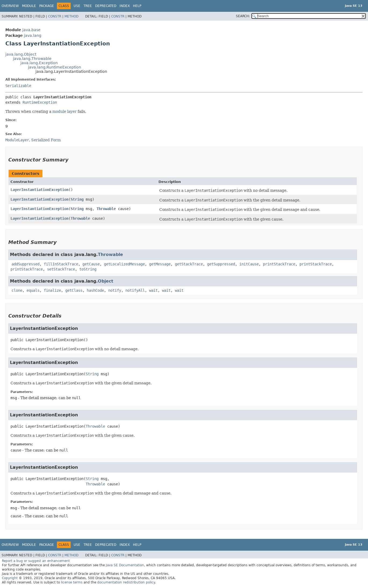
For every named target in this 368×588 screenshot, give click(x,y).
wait (153, 290)
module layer (64, 111)
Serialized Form (46, 140)
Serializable (18, 86)
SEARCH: (243, 16)
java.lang (33, 35)
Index (125, 6)
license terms (72, 582)
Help (137, 6)
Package (47, 6)
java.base (31, 30)
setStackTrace (61, 269)
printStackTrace (279, 264)
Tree (88, 6)
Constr (55, 16)
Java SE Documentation (125, 565)
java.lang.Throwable (32, 59)
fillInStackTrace (61, 264)
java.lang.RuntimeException (55, 67)
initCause (249, 264)
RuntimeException (40, 102)
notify (115, 290)
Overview (10, 6)
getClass (74, 290)
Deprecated (106, 6)
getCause (91, 264)
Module (29, 6)
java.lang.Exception (39, 63)
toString (88, 269)
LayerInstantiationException (39, 190)
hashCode (95, 290)
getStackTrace (189, 264)
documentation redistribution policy (126, 582)
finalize (52, 290)
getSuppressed (221, 264)
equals (33, 290)
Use (77, 6)
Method (71, 16)
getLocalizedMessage (124, 264)
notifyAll (135, 290)
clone (17, 290)
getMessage (160, 264)
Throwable (106, 209)
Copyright (10, 578)
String (77, 199)
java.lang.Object (21, 54)
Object (106, 281)
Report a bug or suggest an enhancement (36, 561)
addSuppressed (26, 264)
